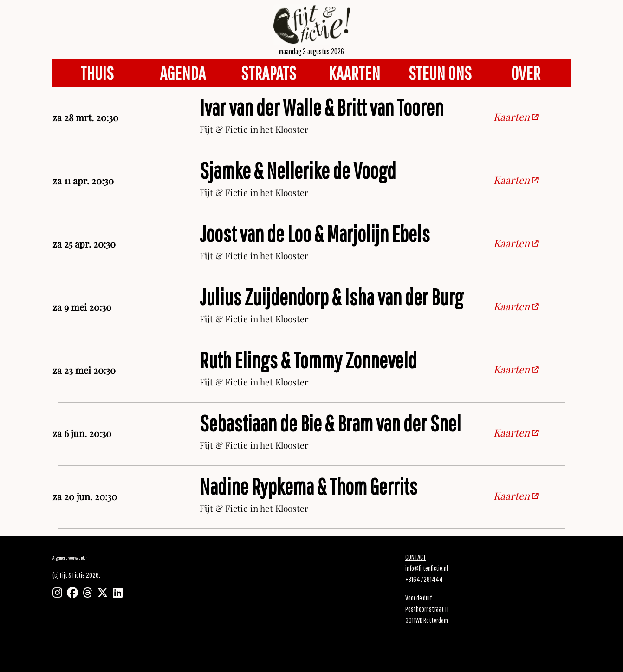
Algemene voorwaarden (70, 558)
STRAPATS (269, 73)
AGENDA (183, 73)
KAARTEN (354, 73)
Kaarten (516, 118)
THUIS (97, 73)
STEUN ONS (440, 73)
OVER (526, 73)
